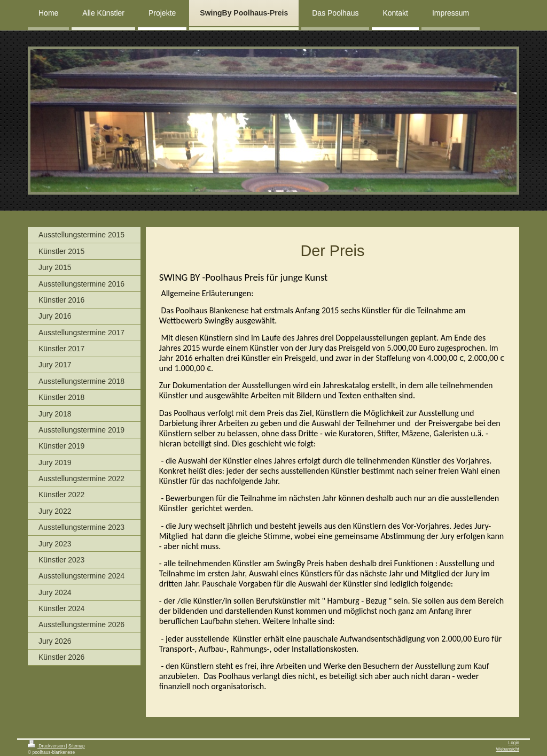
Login (514, 743)
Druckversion (47, 746)
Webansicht (507, 749)
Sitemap (77, 746)
